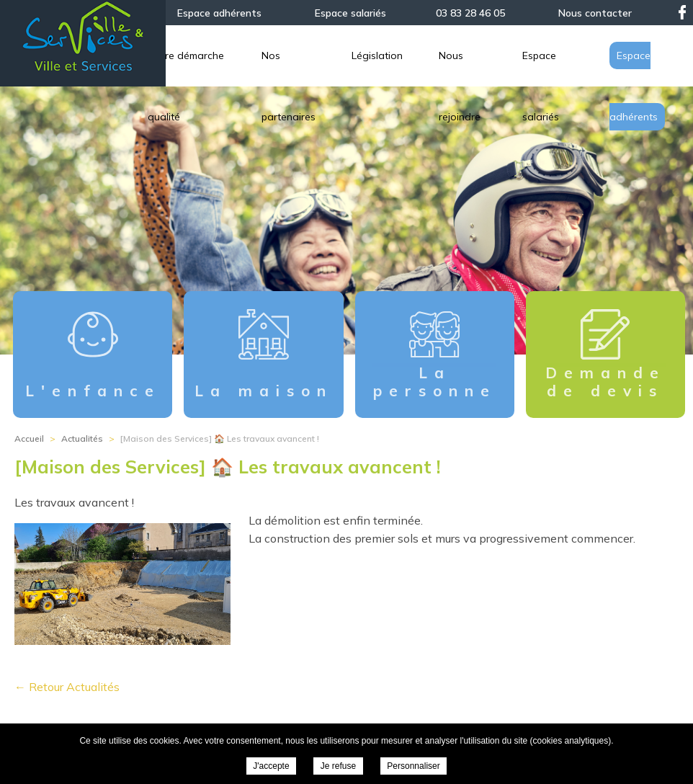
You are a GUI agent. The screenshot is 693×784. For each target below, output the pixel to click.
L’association (182, 55)
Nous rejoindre (637, 55)
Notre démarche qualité (304, 55)
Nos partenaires (434, 55)
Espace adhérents (219, 13)
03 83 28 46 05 (470, 13)
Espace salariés (350, 13)
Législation (533, 55)
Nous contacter (595, 13)
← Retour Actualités (67, 687)
